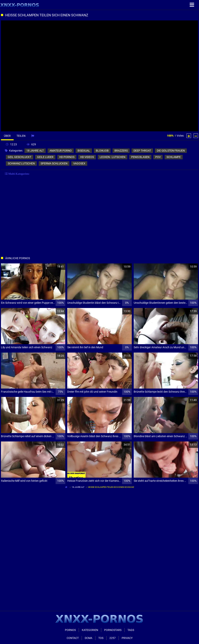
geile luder (45, 157)
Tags (131, 630)
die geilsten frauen (171, 151)
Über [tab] (7, 136)
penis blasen (140, 157)
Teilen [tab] (21, 136)
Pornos (70, 630)
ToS (101, 638)
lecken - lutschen (113, 157)
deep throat (142, 151)
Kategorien (90, 630)
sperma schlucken (54, 163)
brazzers (121, 151)
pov (158, 157)
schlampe (174, 157)
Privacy (127, 638)
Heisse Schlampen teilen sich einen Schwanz (111, 487)
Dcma (89, 638)
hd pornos (67, 157)
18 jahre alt (35, 151)
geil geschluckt (20, 157)
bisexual (84, 151)
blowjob (102, 151)
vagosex (79, 163)
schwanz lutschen (21, 163)
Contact (73, 638)
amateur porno (61, 151)
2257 (113, 638)
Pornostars (113, 630)
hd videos (87, 157)
